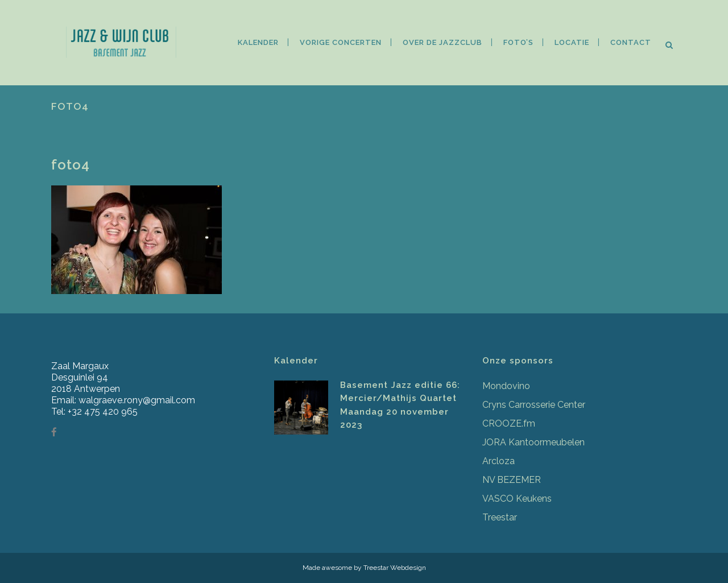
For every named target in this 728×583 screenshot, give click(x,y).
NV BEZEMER (512, 480)
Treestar (500, 517)
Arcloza (499, 461)
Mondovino (506, 386)
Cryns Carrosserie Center (534, 405)
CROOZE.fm (509, 423)
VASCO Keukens (517, 499)
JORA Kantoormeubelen (533, 442)
